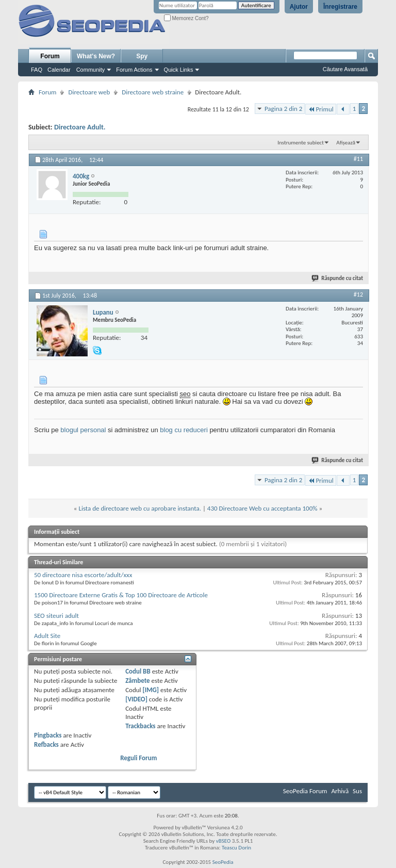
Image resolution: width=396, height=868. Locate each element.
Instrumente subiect (301, 143)
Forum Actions (134, 70)
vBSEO (224, 841)
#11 (358, 159)
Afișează (346, 143)
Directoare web (89, 92)
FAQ (37, 70)
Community (91, 70)
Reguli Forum (138, 758)
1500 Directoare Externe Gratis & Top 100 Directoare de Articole (121, 595)
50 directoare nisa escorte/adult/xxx (83, 575)
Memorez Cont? (186, 18)
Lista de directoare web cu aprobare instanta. (140, 508)
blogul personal (83, 430)
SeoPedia (223, 862)
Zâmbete (137, 681)
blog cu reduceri (184, 430)
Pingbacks (48, 735)
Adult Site (47, 636)
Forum (50, 56)
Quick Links (179, 70)
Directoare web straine (153, 92)
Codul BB (138, 671)
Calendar (59, 70)
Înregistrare (340, 7)
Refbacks (46, 744)
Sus (357, 791)
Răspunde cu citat (338, 278)
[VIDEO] (136, 699)
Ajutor (299, 7)
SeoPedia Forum (305, 791)
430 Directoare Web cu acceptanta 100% (262, 508)
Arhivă (340, 791)
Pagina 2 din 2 (283, 109)
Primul (320, 109)
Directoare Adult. (80, 127)
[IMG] (151, 690)
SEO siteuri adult (56, 616)
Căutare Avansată (345, 69)
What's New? (96, 56)
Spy (142, 56)
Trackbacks (140, 726)
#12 (358, 294)
